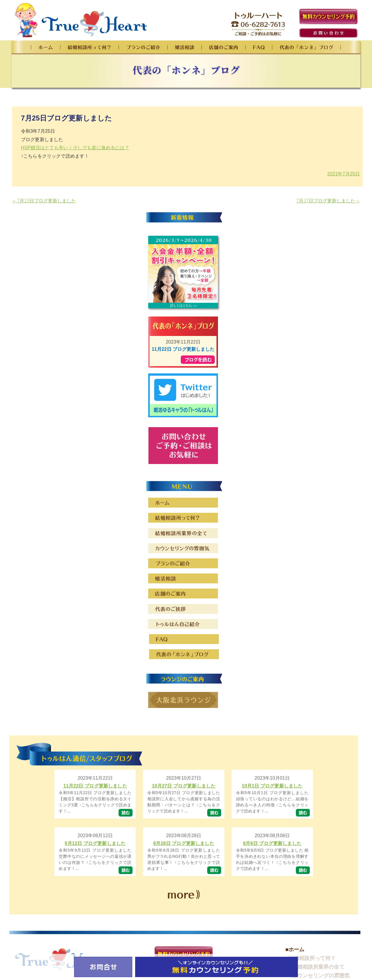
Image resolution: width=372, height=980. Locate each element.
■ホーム (295, 950)
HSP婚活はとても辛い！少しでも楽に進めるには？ (75, 148)
